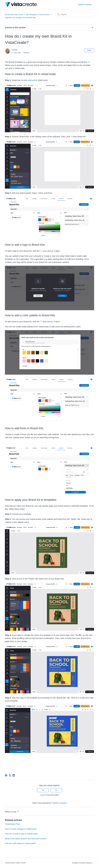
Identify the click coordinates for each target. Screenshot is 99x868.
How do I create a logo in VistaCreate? (21, 834)
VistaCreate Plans (13, 824)
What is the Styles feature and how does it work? (26, 839)
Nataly (15, 50)
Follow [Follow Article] (89, 50)
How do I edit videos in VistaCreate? (20, 843)
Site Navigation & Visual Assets (38, 15)
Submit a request (85, 5)
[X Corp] (10, 775)
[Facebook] (6, 775)
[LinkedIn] (14, 775)
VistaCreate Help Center (14, 15)
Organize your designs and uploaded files (20, 18)
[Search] (75, 14)
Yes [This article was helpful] (43, 790)
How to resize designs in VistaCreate (21, 829)
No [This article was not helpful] (56, 790)
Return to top (12, 811)
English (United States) (83, 863)
